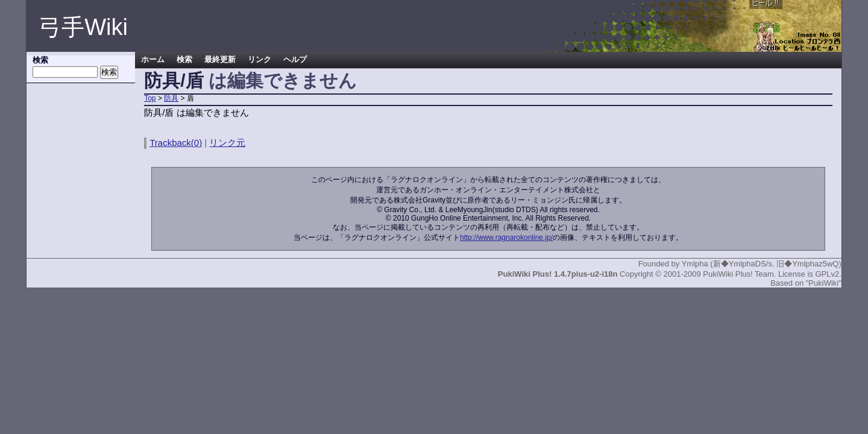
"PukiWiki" (824, 283)
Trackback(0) (176, 143)
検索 (184, 60)
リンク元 (227, 143)
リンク (259, 60)
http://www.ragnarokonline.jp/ (506, 237)
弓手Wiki (83, 27)
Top (150, 98)
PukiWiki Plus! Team (738, 274)
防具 (171, 98)
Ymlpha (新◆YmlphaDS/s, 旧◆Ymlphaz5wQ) (762, 264)
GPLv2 (827, 274)
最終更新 (220, 60)
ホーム (153, 60)
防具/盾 (174, 80)
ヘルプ (295, 60)
